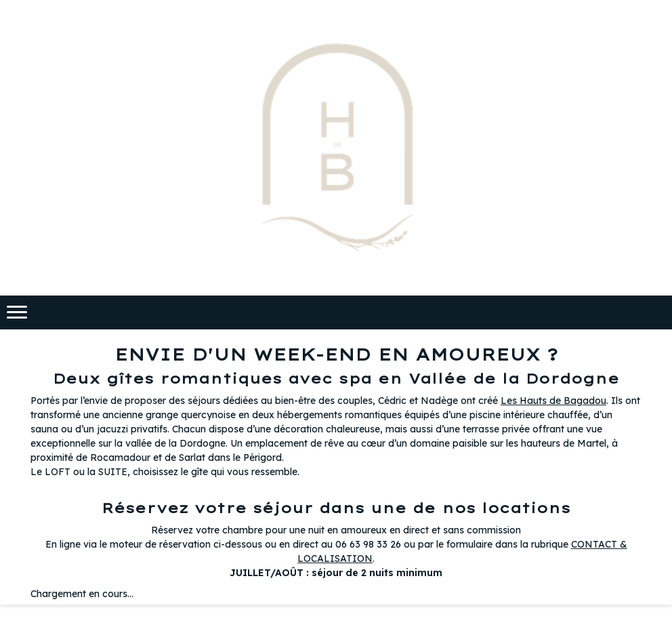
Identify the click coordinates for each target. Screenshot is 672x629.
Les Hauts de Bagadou (553, 401)
